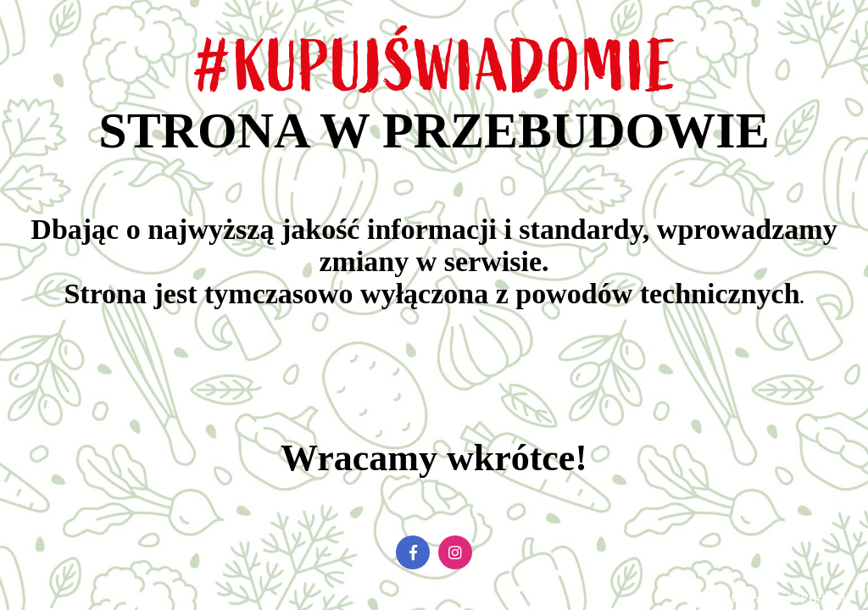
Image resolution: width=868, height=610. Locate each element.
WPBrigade (819, 598)
